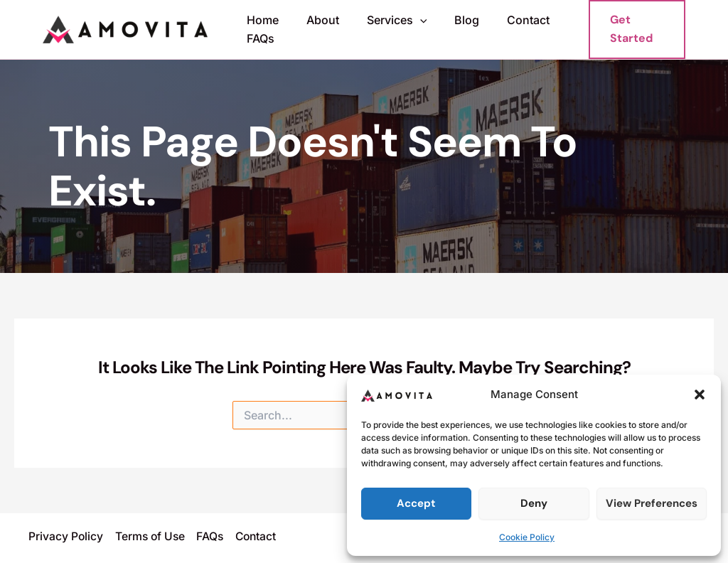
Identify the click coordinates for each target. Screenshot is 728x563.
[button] (700, 395)
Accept (416, 503)
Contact (507, 20)
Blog (450, 20)
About (316, 20)
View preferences (652, 503)
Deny (534, 503)
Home (261, 20)
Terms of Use (151, 537)
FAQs (258, 38)
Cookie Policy (527, 537)
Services (385, 21)
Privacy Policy (66, 537)
